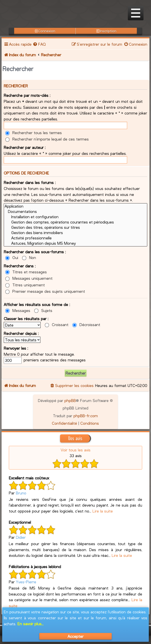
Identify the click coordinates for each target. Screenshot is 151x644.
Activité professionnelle (75, 238)
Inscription (106, 31)
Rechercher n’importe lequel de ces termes (47, 139)
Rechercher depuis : (21, 333)
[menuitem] (39, 44)
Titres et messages (26, 272)
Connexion (45, 31)
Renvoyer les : (16, 348)
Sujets (43, 310)
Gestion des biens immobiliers (75, 233)
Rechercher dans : (20, 266)
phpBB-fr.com (86, 416)
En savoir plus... (30, 624)
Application (75, 206)
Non (29, 257)
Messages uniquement (29, 278)
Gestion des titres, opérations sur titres (75, 227)
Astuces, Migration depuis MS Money (75, 243)
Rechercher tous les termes (34, 133)
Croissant (57, 325)
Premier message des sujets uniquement (45, 291)
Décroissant (86, 325)
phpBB (70, 400)
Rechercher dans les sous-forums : (35, 252)
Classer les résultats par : (26, 319)
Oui (12, 257)
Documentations (75, 212)
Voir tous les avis (76, 450)
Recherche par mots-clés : (27, 95)
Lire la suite (103, 511)
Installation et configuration (75, 217)
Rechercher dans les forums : (30, 182)
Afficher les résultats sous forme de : (37, 304)
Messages (18, 310)
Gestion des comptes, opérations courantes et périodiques (75, 222)
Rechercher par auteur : (25, 147)
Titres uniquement (25, 285)
